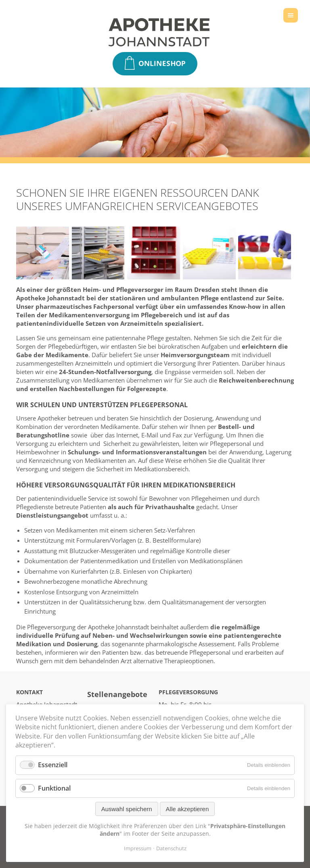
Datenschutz (171, 848)
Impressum (138, 848)
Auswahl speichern (127, 809)
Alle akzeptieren (187, 809)
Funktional (54, 788)
